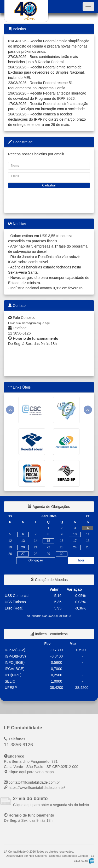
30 (62, 554)
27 (23, 554)
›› (88, 409)
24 (75, 547)
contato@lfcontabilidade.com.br (34, 782)
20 (23, 547)
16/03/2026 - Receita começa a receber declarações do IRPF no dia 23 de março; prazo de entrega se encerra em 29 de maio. (47, 119)
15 (48, 541)
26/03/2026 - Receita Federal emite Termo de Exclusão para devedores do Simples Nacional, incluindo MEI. (46, 72)
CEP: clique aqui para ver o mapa (41, 767)
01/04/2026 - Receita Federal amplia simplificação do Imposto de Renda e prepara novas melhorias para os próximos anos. (49, 46)
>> (88, 516)
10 (75, 534)
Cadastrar (49, 185)
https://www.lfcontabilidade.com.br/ (37, 788)
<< (10, 516)
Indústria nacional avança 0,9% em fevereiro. (47, 288)
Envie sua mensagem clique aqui (29, 323)
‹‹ (10, 409)
